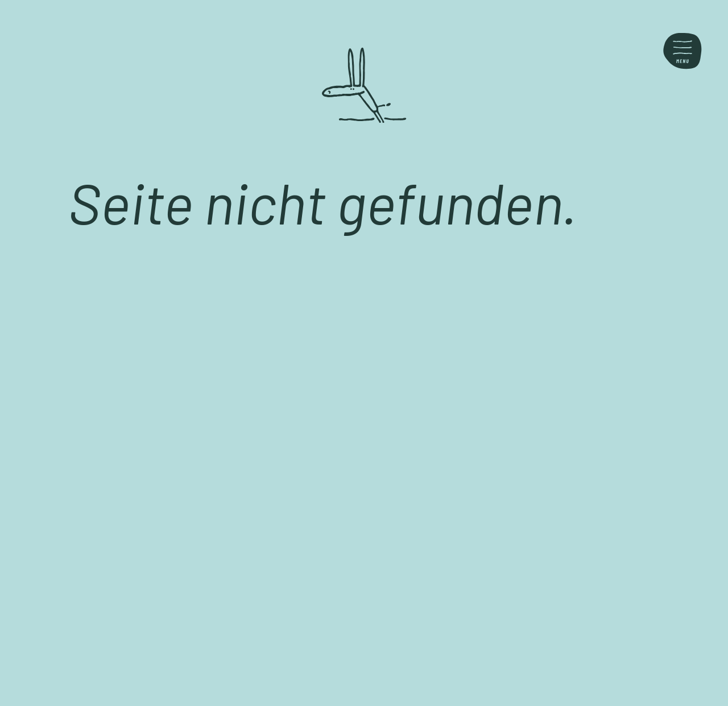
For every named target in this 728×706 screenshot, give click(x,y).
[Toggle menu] (682, 51)
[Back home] (364, 85)
